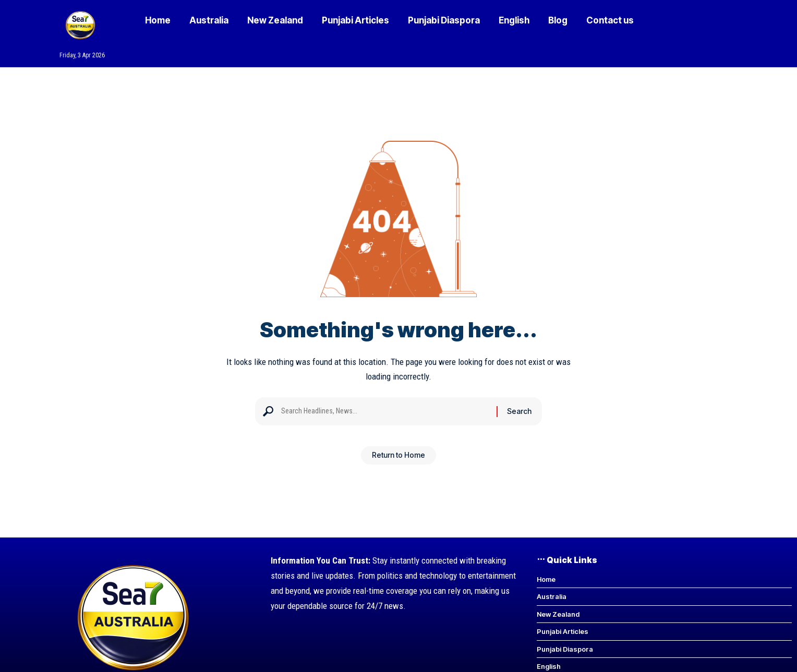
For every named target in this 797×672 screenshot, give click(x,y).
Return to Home (399, 459)
